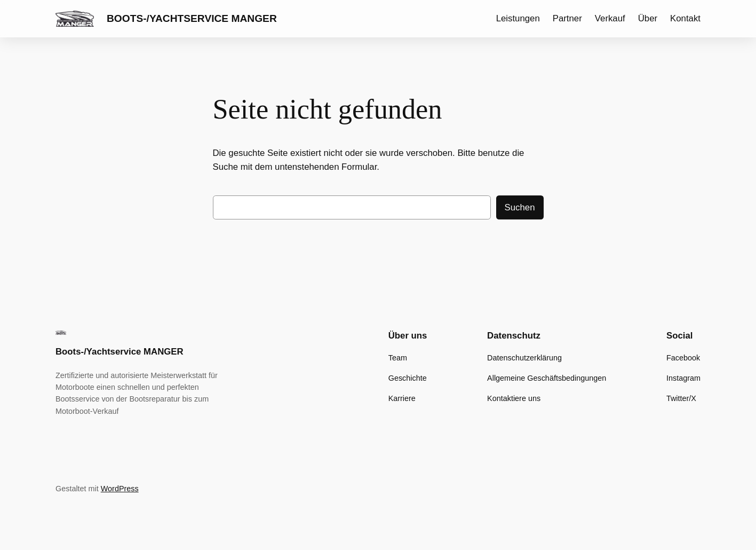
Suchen (520, 207)
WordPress (120, 489)
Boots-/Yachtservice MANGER (192, 18)
